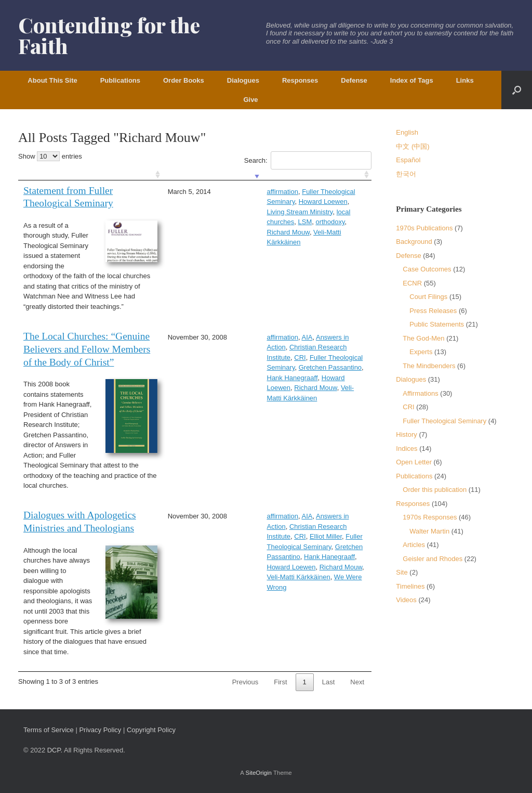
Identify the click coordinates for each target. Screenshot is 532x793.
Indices (407, 448)
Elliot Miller (302, 526)
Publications (120, 80)
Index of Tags (412, 80)
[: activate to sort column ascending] (89, 175)
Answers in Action (288, 337)
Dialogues (243, 80)
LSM (219, 212)
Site (402, 572)
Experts (421, 352)
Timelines (410, 586)
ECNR (412, 283)
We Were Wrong (291, 557)
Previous (245, 682)
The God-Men (423, 338)
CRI (276, 347)
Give (250, 100)
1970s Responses (430, 517)
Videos (406, 600)
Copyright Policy (151, 730)
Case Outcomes (427, 269)
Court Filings (428, 297)
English (407, 132)
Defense (354, 80)
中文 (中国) (413, 146)
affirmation (228, 192)
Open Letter (414, 462)
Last (329, 682)
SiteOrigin (258, 773)
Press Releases (433, 311)
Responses (300, 80)
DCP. (55, 750)
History (406, 434)
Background (414, 242)
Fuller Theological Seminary (289, 192)
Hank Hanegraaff (336, 357)
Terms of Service (49, 730)
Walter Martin (429, 531)
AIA (252, 337)
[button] (517, 90)
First (280, 682)
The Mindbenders (429, 366)
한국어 (406, 174)
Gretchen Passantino (275, 357)
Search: (308, 160)
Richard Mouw (284, 212)
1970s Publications (424, 228)
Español (408, 160)
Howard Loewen (236, 367)
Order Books (184, 80)
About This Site (52, 80)
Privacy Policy (100, 730)
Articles (414, 545)
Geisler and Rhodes (433, 559)
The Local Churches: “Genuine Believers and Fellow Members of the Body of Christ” (87, 349)
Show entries (50, 156)
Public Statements (437, 324)
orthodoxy (244, 212)
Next (357, 682)
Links (465, 80)
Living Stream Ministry (272, 201)
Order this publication (435, 490)
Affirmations (420, 393)
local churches (331, 201)
